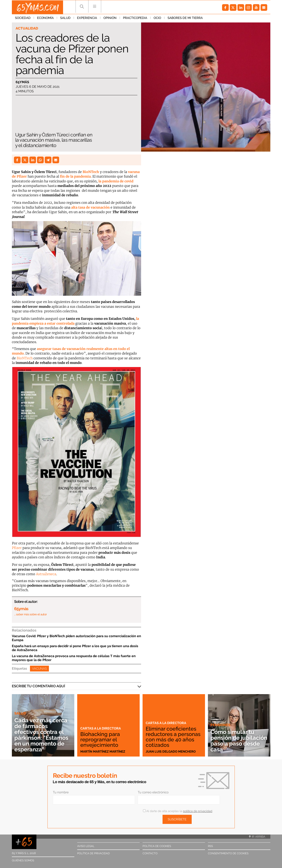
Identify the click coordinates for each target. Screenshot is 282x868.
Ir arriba (257, 837)
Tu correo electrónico (153, 792)
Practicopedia (135, 19)
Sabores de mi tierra (185, 19)
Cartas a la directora (101, 728)
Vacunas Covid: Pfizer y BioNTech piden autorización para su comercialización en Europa (76, 638)
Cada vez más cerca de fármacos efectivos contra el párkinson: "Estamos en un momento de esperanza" (43, 735)
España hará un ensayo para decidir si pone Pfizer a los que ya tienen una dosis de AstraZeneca (75, 648)
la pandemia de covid (116, 181)
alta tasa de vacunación (91, 207)
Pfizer (17, 548)
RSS (210, 846)
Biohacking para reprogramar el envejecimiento (100, 739)
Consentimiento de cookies (228, 853)
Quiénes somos (23, 860)
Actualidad (27, 28)
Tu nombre (61, 792)
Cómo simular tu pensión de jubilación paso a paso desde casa (234, 741)
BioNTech (90, 172)
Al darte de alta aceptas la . (178, 811)
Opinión (110, 19)
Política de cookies (157, 846)
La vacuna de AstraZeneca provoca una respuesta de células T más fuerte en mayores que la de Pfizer (74, 658)
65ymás (22, 82)
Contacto (150, 853)
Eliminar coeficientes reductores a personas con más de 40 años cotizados (173, 737)
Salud (65, 19)
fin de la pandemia (75, 176)
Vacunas (39, 669)
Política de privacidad (93, 853)
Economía (45, 19)
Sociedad (23, 19)
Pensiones (220, 725)
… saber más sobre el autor (30, 614)
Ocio (157, 19)
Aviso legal (86, 846)
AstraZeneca (46, 574)
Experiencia (87, 19)
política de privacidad (198, 811)
